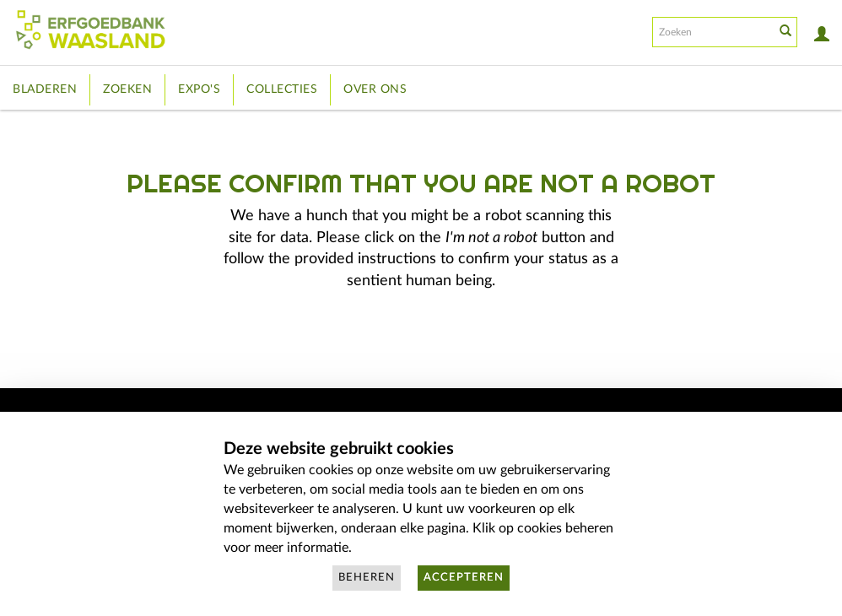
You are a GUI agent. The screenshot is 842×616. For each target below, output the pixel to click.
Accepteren (464, 578)
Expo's (199, 89)
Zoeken (127, 89)
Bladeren (45, 89)
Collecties (282, 89)
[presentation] (449, 346)
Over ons (375, 89)
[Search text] (712, 32)
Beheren (367, 578)
